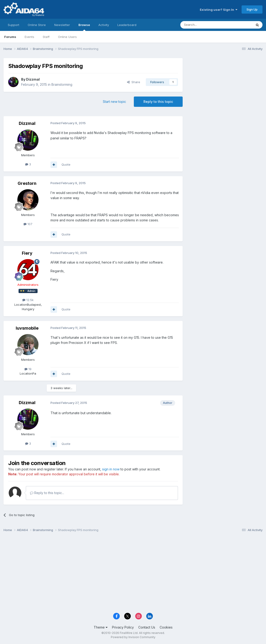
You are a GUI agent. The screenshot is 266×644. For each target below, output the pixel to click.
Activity (104, 25)
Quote (66, 164)
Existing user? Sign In (219, 10)
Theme (101, 627)
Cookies (166, 627)
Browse (84, 27)
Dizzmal (33, 79)
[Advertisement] (225, 89)
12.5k (28, 300)
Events (29, 37)
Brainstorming (62, 84)
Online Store (37, 25)
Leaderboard (127, 25)
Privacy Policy (123, 627)
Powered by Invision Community (133, 637)
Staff (46, 37)
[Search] (204, 25)
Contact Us (147, 627)
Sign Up (252, 9)
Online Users (67, 37)
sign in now (111, 469)
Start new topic (114, 102)
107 (28, 224)
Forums (10, 37)
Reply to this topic (158, 102)
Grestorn (27, 183)
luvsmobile (27, 328)
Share (134, 82)
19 (28, 369)
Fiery (27, 253)
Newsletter (62, 25)
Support (13, 25)
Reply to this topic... (47, 493)
